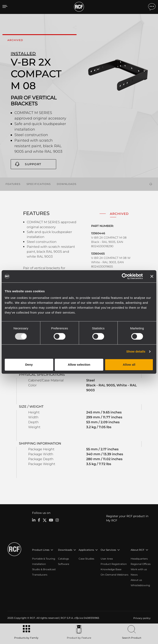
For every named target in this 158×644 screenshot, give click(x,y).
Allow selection (79, 365)
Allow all (129, 365)
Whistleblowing (140, 585)
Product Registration (114, 564)
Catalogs (63, 558)
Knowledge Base (111, 569)
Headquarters (139, 558)
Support (33, 164)
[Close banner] (152, 276)
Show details (136, 351)
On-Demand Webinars (114, 574)
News (134, 574)
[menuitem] (142, 618)
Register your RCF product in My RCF (127, 518)
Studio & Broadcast (44, 569)
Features (13, 184)
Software (64, 564)
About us (136, 580)
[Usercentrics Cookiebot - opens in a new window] (125, 276)
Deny (29, 365)
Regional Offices (141, 564)
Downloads (67, 184)
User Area (107, 558)
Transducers (40, 574)
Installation (39, 564)
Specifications (39, 184)
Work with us (139, 569)
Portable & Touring (44, 558)
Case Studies (86, 558)
